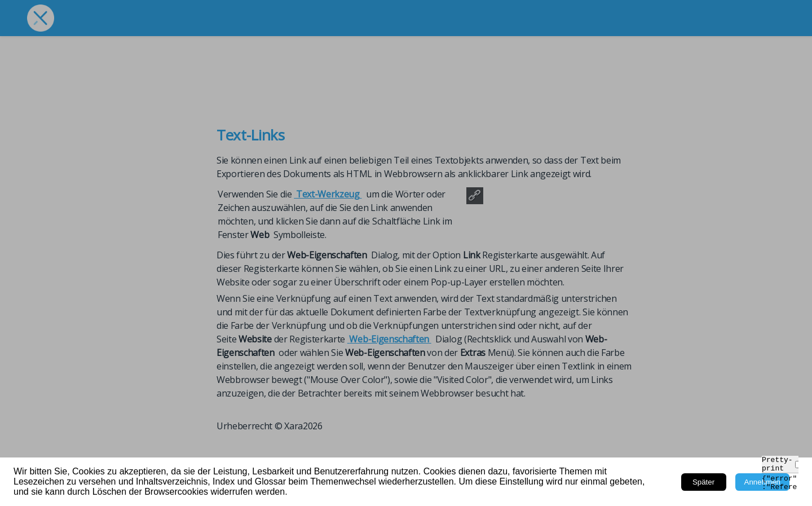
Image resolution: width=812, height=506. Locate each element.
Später (703, 482)
